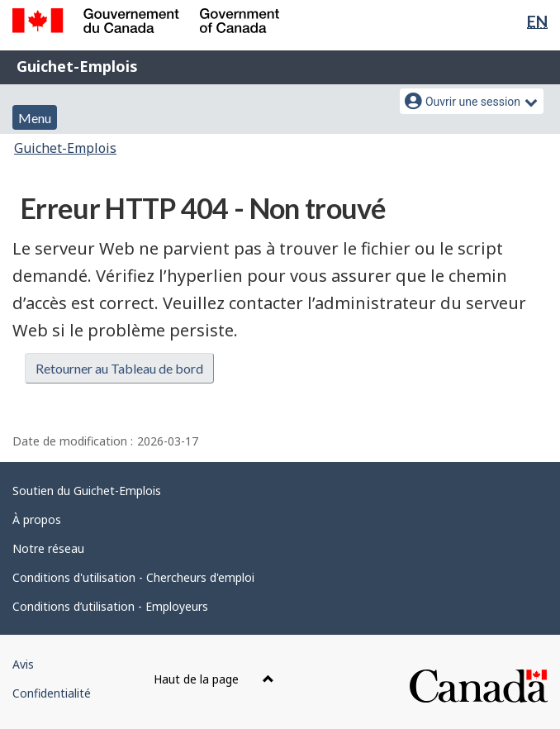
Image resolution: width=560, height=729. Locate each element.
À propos (37, 519)
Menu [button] (35, 118)
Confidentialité (52, 693)
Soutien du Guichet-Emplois (87, 491)
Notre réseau (48, 548)
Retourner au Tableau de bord (119, 368)
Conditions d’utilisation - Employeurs (110, 606)
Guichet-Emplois (77, 66)
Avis (23, 664)
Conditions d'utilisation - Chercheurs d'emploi (133, 577)
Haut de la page (214, 679)
